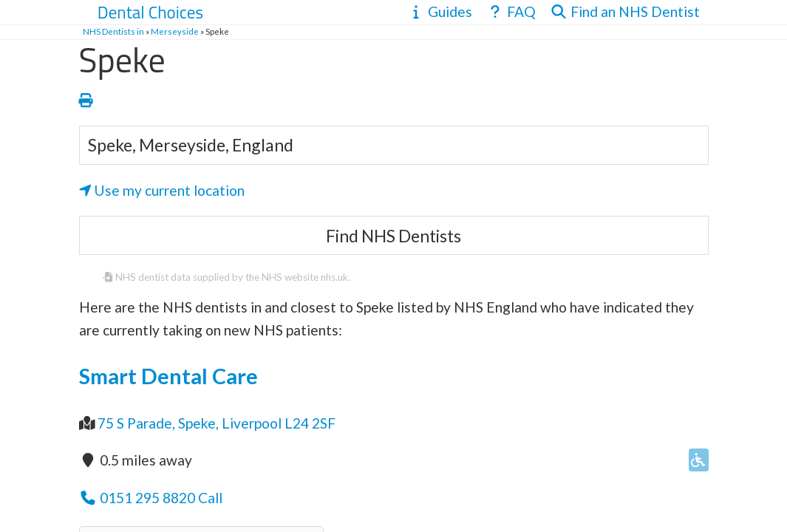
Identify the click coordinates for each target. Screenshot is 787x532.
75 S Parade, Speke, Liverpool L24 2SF (217, 423)
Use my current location (162, 190)
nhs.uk (334, 277)
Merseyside (175, 31)
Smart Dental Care (168, 376)
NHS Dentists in (113, 31)
